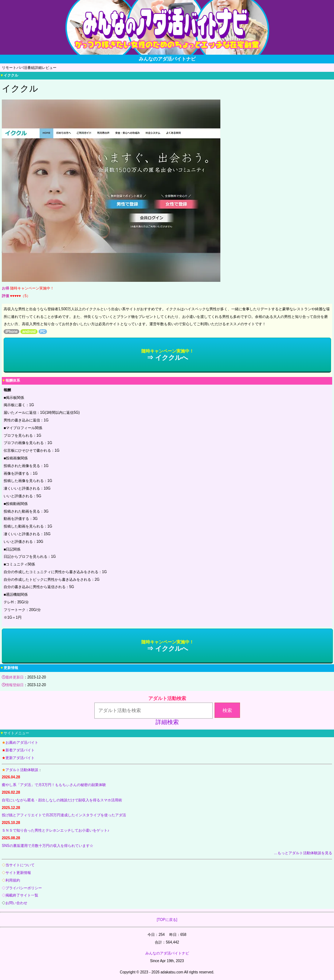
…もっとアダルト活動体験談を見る (303, 853)
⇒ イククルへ (168, 355)
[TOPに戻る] (167, 920)
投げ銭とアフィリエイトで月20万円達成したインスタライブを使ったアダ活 (64, 815)
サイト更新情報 (18, 873)
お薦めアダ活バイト (22, 742)
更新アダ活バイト (20, 758)
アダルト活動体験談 (22, 770)
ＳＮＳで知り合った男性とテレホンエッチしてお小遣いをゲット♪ (56, 830)
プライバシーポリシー (24, 888)
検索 (227, 710)
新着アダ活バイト (20, 750)
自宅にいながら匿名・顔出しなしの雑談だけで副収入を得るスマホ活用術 (62, 800)
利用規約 (13, 880)
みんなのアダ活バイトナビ (167, 953)
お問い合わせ (16, 903)
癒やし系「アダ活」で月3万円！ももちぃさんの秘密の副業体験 (54, 785)
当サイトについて (20, 865)
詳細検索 (167, 722)
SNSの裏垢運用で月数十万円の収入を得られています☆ (48, 846)
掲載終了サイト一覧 (22, 895)
